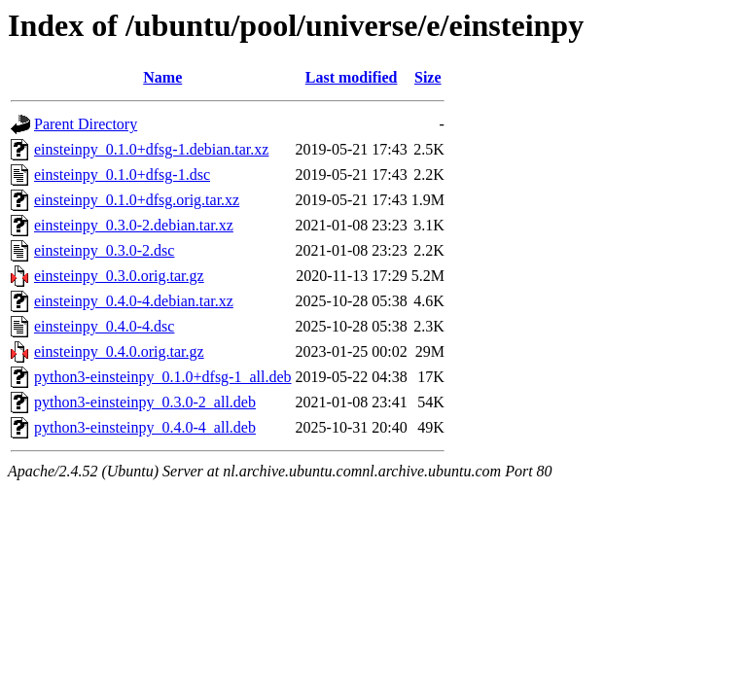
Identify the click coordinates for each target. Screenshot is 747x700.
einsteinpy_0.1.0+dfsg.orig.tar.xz (137, 200)
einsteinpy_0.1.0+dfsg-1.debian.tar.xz (151, 149)
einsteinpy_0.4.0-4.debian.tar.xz (134, 301)
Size (428, 77)
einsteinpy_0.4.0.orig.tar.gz (119, 351)
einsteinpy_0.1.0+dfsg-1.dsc (122, 175)
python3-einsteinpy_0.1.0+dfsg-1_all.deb (163, 377)
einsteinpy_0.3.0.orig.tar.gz (119, 276)
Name (162, 77)
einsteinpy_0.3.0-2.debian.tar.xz (134, 225)
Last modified (352, 77)
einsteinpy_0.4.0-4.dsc (104, 326)
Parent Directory (86, 124)
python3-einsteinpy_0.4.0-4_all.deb (145, 427)
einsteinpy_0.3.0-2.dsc (104, 250)
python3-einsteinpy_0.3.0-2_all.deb (145, 402)
